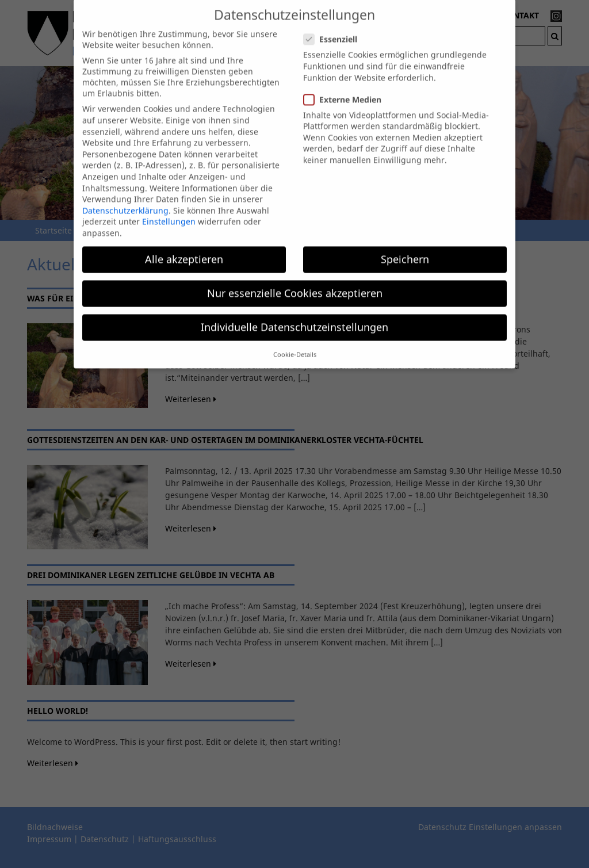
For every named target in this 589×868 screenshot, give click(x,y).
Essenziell (334, 30)
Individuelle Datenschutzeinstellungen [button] (294, 318)
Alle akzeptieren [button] (184, 249)
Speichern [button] (405, 249)
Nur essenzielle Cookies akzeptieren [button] (295, 283)
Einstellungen (169, 212)
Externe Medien (346, 89)
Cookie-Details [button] (295, 345)
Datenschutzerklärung (125, 200)
